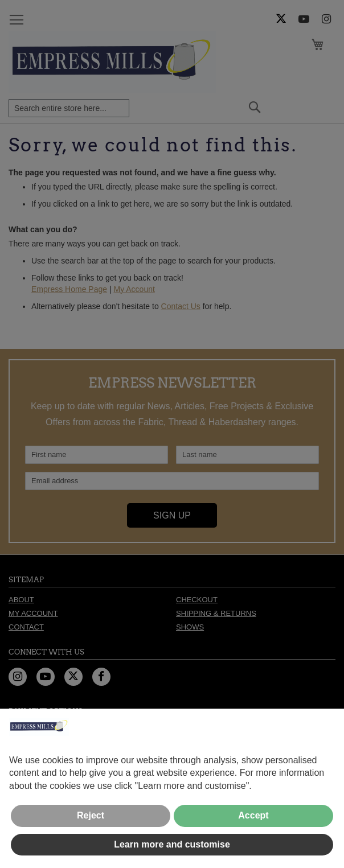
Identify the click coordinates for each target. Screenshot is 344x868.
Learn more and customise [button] (172, 844)
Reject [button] (91, 815)
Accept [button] (253, 815)
